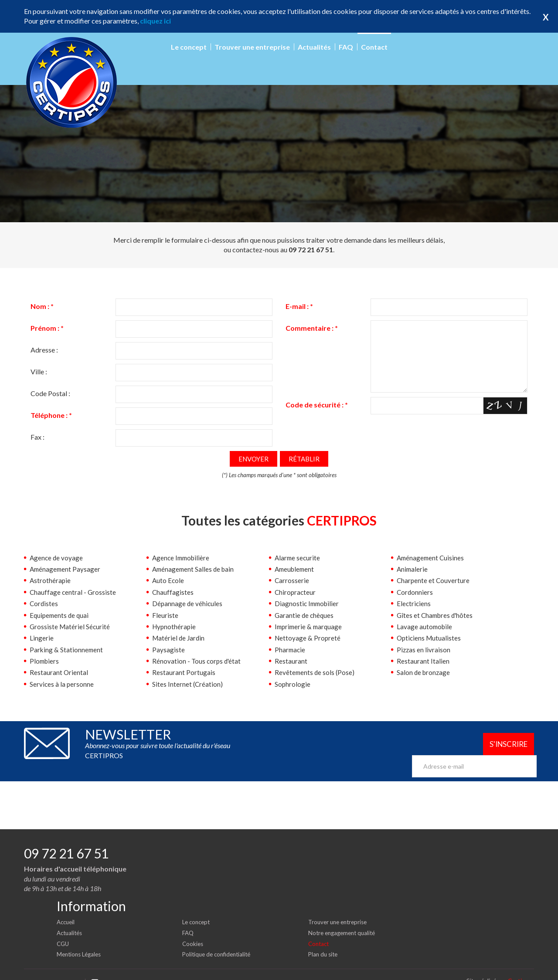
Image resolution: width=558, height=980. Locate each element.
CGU (63, 929)
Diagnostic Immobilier (308, 604)
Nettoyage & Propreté (308, 638)
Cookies (193, 929)
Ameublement (296, 569)
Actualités (314, 47)
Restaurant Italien (423, 661)
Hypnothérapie (175, 627)
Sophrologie (293, 684)
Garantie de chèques (305, 615)
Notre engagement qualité (344, 919)
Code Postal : (50, 393)
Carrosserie (292, 581)
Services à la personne (62, 684)
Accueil (67, 908)
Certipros (521, 967)
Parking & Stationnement (67, 650)
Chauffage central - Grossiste (73, 592)
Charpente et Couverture (434, 581)
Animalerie (413, 569)
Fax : (37, 437)
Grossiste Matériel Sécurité (71, 627)
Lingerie (42, 638)
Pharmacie (291, 650)
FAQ (346, 47)
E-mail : (299, 306)
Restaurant (291, 661)
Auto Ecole (168, 581)
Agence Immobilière (182, 558)
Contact (374, 47)
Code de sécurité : (317, 417)
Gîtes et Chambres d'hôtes (436, 615)
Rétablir (305, 459)
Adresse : (44, 350)
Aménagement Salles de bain (195, 569)
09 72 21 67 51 (66, 839)
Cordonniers (415, 592)
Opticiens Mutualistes (430, 638)
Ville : (39, 371)
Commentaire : (312, 328)
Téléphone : (51, 415)
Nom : (42, 306)
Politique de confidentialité (219, 940)
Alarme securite (298, 558)
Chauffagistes (173, 592)
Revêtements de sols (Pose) (315, 673)
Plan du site (324, 940)
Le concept (189, 47)
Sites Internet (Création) (188, 684)
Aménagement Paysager (66, 569)
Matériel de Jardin (179, 638)
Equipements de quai (60, 615)
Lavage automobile (425, 627)
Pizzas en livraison (424, 650)
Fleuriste (165, 615)
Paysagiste (168, 650)
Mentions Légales (81, 940)
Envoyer (253, 459)
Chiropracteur (296, 592)
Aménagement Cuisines (432, 558)
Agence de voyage (57, 558)
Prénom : (47, 328)
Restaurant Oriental (59, 673)
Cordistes (44, 604)
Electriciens (414, 604)
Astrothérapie (51, 581)
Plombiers (45, 661)
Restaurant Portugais (184, 673)
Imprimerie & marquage (310, 627)
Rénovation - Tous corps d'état (197, 661)
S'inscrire (503, 745)
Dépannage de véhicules (188, 604)
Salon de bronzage (424, 673)
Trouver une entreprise (252, 47)
